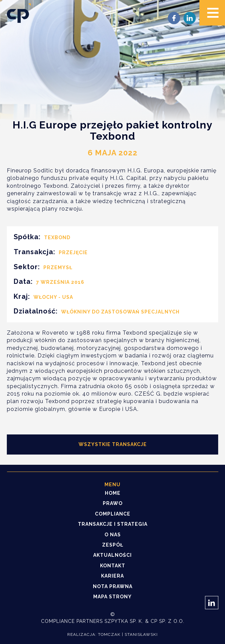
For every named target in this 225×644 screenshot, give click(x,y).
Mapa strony (112, 597)
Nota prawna (113, 586)
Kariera (112, 576)
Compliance (113, 514)
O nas (113, 535)
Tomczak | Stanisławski (128, 634)
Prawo (113, 503)
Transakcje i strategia (113, 524)
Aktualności (112, 555)
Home (113, 493)
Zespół (113, 545)
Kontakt (113, 566)
